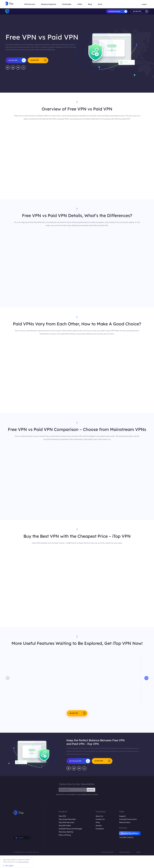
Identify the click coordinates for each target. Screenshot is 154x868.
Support (122, 816)
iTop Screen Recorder (67, 819)
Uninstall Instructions (128, 819)
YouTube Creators (126, 837)
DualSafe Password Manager (70, 829)
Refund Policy (125, 822)
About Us (99, 816)
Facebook (100, 829)
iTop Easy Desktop (66, 832)
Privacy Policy (125, 852)
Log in (144, 4)
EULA (138, 852)
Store (100, 4)
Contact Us (100, 819)
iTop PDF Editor (65, 826)
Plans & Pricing (65, 835)
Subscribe (91, 790)
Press (98, 822)
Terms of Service (107, 852)
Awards (99, 826)
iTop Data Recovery (66, 822)
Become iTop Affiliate (130, 833)
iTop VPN (62, 816)
